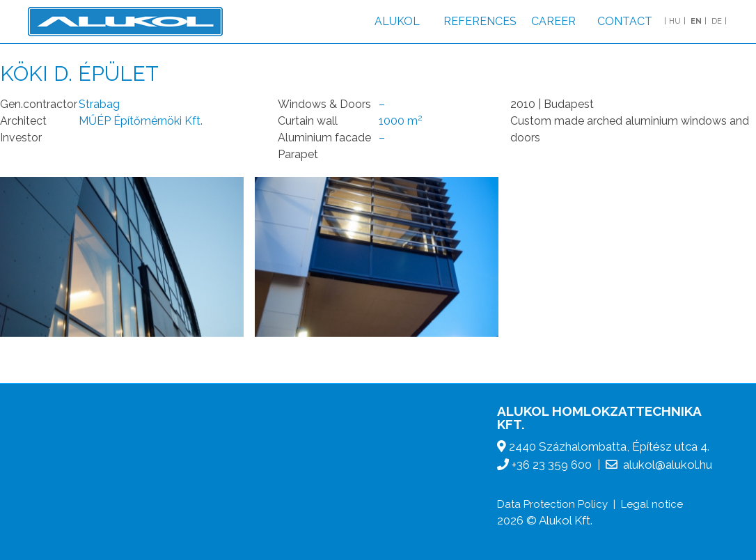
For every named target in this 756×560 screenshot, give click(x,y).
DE (717, 21)
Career (553, 21)
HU (675, 21)
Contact (625, 21)
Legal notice (652, 504)
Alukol (397, 21)
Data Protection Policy (552, 504)
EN (696, 21)
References (480, 21)
